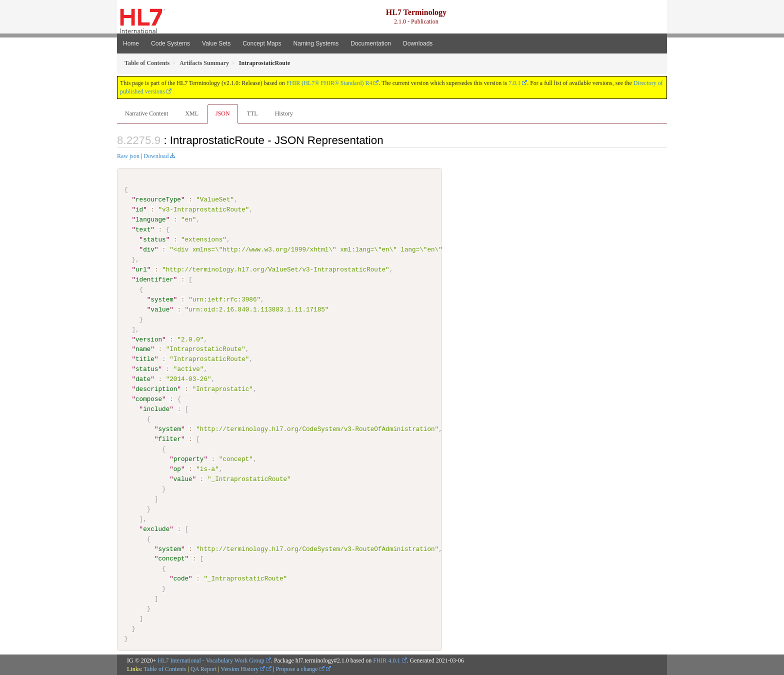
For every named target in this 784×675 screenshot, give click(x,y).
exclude (156, 528)
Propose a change (300, 668)
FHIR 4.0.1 (386, 660)
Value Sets (216, 43)
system (162, 299)
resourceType (158, 199)
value (160, 309)
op (177, 468)
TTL (252, 113)
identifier (154, 279)
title (145, 359)
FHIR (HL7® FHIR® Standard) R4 (329, 83)
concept (171, 558)
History (284, 113)
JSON (223, 113)
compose (149, 399)
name (143, 349)
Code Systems (170, 43)
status (154, 239)
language (151, 219)
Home (131, 43)
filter (169, 439)
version (149, 339)
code (181, 578)
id (139, 209)
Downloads (418, 43)
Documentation (371, 43)
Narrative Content (146, 113)
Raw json (128, 156)
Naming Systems (316, 43)
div (149, 249)
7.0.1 (514, 83)
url (141, 269)
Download (156, 156)
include (156, 409)
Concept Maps (262, 43)
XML (192, 113)
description (156, 389)
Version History (243, 668)
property (189, 459)
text (143, 229)
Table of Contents (165, 668)
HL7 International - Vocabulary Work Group (211, 660)
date (143, 379)
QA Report (203, 668)
